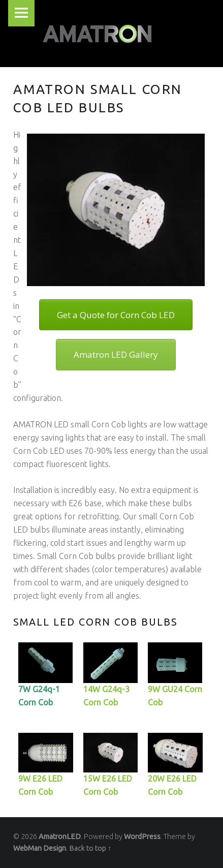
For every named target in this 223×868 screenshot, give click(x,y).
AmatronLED (60, 836)
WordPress (142, 836)
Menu (21, 13)
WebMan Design (40, 848)
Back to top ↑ (90, 848)
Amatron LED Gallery (116, 354)
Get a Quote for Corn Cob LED (116, 315)
